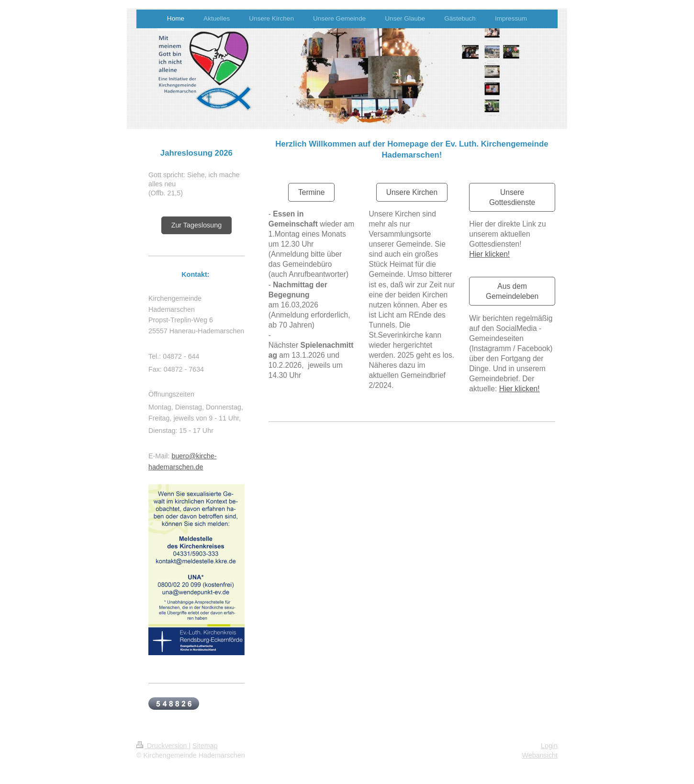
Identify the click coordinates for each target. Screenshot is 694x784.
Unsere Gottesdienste (512, 197)
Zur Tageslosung (196, 225)
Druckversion (162, 746)
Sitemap (205, 746)
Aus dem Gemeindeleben (512, 291)
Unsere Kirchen (412, 192)
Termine (311, 192)
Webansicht (540, 755)
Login (549, 746)
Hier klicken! (489, 254)
